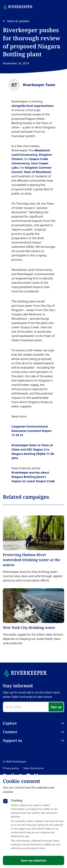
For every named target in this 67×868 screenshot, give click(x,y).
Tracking (17, 800)
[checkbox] (5, 800)
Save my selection (34, 860)
